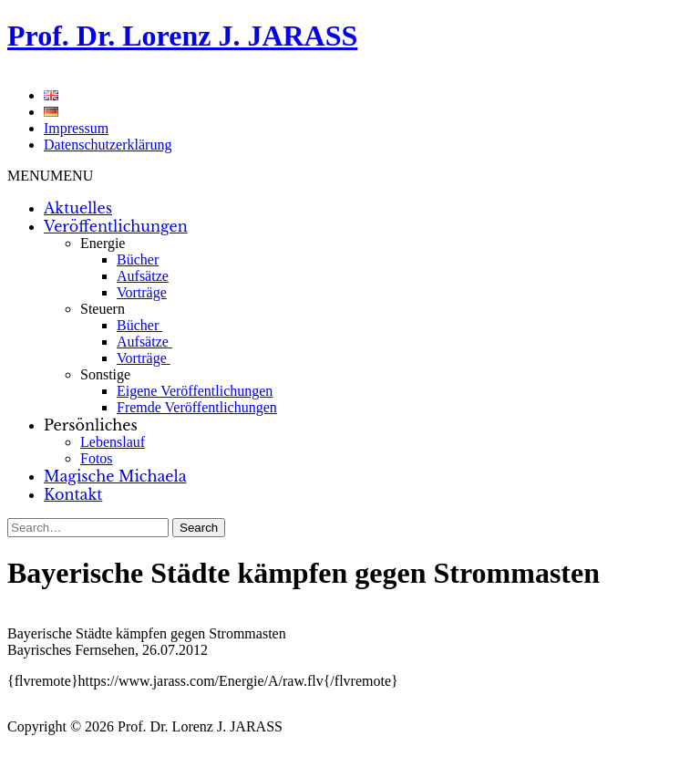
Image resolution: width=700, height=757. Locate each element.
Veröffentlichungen (116, 226)
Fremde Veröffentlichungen (197, 407)
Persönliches (91, 425)
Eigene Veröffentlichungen (195, 391)
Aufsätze (143, 276)
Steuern (103, 309)
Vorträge (142, 292)
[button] (50, 176)
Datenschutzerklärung (108, 145)
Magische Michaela (115, 476)
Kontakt (73, 494)
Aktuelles (78, 208)
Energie (103, 243)
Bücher (138, 259)
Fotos (97, 458)
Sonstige (105, 374)
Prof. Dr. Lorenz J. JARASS (182, 36)
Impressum (76, 128)
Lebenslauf (113, 442)
